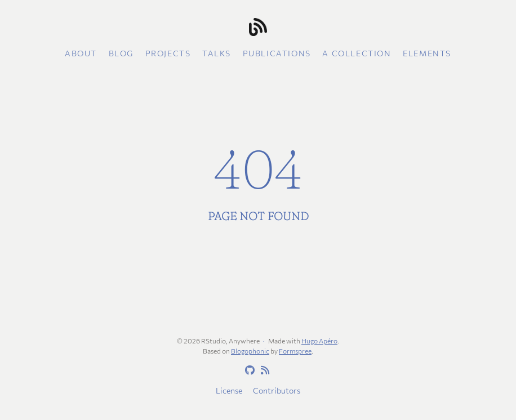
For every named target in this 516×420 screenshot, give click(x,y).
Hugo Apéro (319, 341)
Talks (217, 53)
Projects (168, 53)
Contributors (277, 390)
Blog (121, 53)
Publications (277, 53)
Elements (427, 53)
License (229, 390)
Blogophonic (250, 351)
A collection (357, 53)
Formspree (295, 351)
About (81, 53)
